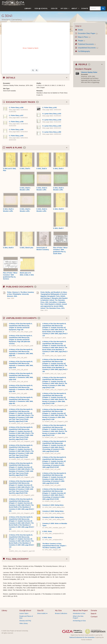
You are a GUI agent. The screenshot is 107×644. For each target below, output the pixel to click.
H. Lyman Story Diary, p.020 (52, 126)
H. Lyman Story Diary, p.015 (52, 114)
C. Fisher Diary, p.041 (50, 108)
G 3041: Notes (47, 531)
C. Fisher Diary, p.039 (16, 130)
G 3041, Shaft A (25, 169)
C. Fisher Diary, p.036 (16, 108)
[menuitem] (28, 8)
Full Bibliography (83, 51)
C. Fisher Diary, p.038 (16, 122)
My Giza (64, 8)
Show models (41, 613)
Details (79, 30)
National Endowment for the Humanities (82, 637)
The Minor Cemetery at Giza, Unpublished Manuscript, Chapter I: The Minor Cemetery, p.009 (54, 546)
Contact (94, 617)
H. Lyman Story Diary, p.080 (52, 132)
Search (94, 614)
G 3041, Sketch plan (26, 248)
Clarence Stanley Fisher (89, 72)
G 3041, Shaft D (8, 248)
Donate (85, 8)
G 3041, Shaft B (58, 209)
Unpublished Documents (87, 48)
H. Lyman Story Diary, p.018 (52, 120)
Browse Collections (61, 613)
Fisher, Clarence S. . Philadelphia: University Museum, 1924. (21, 294)
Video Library (24, 623)
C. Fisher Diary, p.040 (16, 136)
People (80, 41)
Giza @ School (41, 8)
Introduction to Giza (79, 613)
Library (28, 8)
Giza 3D (54, 8)
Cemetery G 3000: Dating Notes (53, 505)
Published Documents (86, 44)
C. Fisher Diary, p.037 (16, 115)
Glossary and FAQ (25, 621)
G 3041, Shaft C (58, 228)
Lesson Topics (24, 613)
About (74, 8)
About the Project (80, 611)
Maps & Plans (83, 37)
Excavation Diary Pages (87, 33)
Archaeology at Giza (79, 621)
